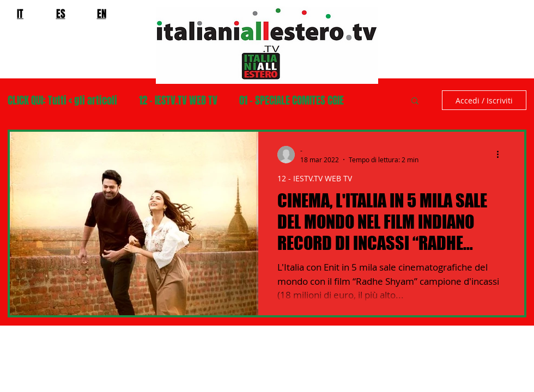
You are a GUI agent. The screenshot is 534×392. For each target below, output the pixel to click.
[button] (415, 102)
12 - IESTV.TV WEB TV (178, 100)
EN (102, 14)
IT (20, 14)
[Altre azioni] (501, 155)
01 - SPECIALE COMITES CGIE (292, 100)
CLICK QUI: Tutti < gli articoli (62, 100)
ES (61, 14)
